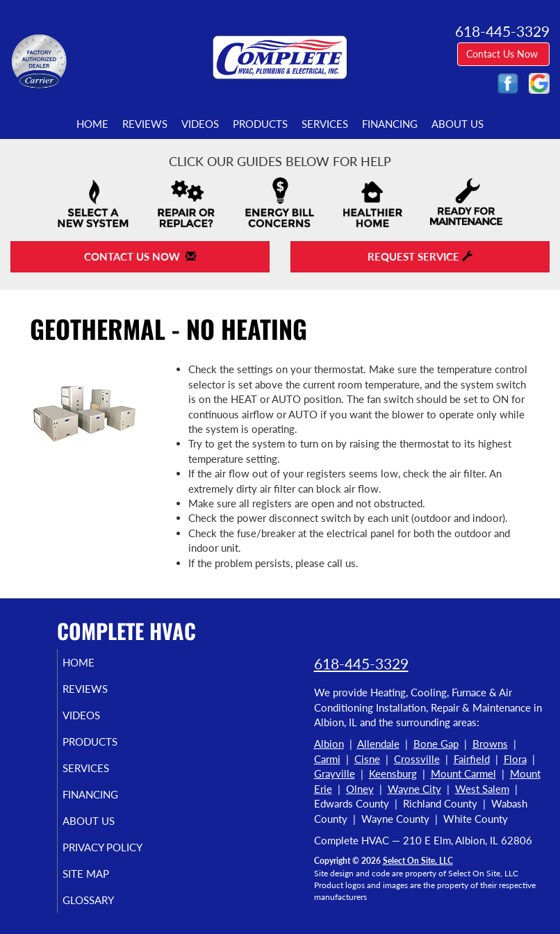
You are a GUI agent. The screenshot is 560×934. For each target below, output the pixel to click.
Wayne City (414, 789)
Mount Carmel (463, 773)
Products (260, 124)
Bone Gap (436, 744)
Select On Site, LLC (418, 861)
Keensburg (393, 773)
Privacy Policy (118, 847)
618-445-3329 (361, 663)
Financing (390, 124)
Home (92, 124)
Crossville (417, 759)
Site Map (102, 874)
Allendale (378, 744)
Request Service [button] (420, 256)
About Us (458, 124)
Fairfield (472, 759)
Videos (200, 124)
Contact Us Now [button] (503, 54)
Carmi (327, 759)
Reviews (145, 124)
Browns (490, 744)
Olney (360, 789)
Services (325, 124)
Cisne (367, 759)
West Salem (482, 789)
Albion (329, 744)
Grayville (335, 773)
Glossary (104, 900)
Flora (515, 759)
